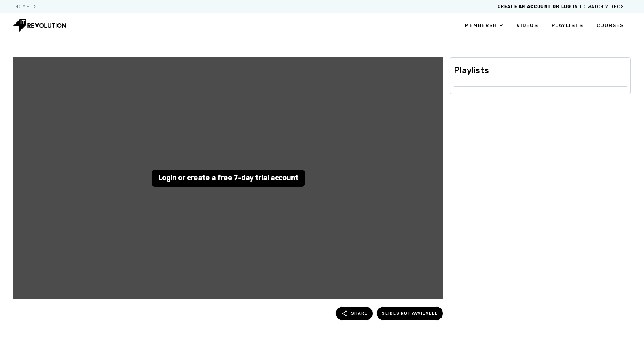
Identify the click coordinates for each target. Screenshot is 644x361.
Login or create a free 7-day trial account (228, 178)
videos (527, 25)
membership (484, 25)
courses (610, 25)
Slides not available (410, 313)
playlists (567, 25)
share (354, 313)
